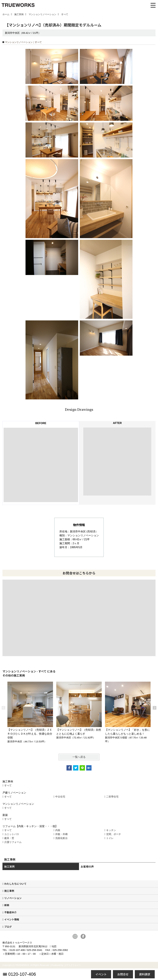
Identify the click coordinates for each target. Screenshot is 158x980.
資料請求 (145, 974)
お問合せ (123, 974)
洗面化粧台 (61, 838)
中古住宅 (60, 797)
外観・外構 (61, 834)
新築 (7, 905)
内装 (58, 830)
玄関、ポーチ (114, 834)
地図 (54, 946)
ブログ (8, 927)
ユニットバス (12, 834)
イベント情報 (12, 919)
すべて (8, 785)
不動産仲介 (10, 912)
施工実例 (9, 866)
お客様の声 (87, 866)
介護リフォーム (13, 842)
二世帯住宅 (112, 797)
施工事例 (9, 891)
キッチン (111, 830)
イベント (101, 974)
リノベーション (13, 898)
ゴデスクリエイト (73, 965)
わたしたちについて (15, 884)
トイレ (110, 838)
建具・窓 (9, 838)
